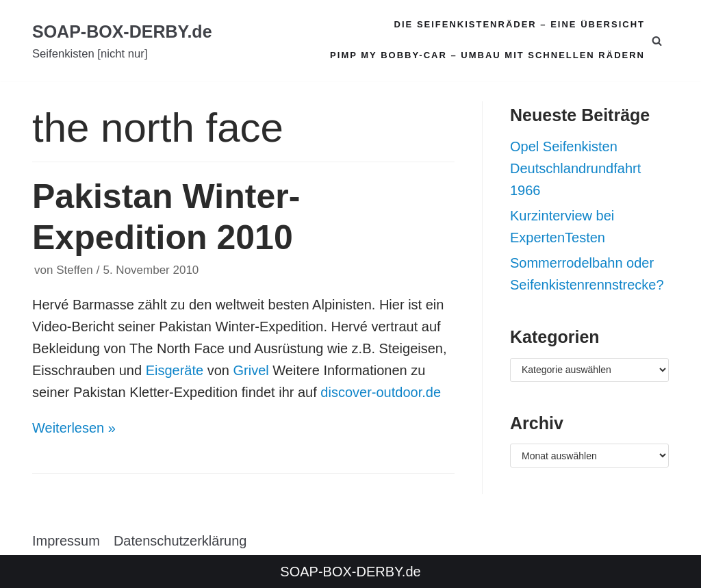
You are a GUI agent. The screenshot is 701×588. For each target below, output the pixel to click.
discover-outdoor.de (381, 392)
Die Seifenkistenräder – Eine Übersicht (520, 24)
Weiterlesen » (74, 428)
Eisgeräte (175, 370)
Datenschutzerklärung (180, 540)
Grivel (251, 370)
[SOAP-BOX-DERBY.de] (122, 41)
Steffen (75, 270)
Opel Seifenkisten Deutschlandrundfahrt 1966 (575, 168)
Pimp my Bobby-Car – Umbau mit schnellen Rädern (487, 55)
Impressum (66, 540)
